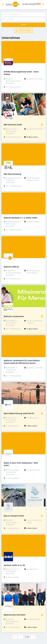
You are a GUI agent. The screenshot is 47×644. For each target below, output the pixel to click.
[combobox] (23, 14)
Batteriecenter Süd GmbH (15, 615)
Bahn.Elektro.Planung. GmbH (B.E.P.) (19, 413)
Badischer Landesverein (14, 316)
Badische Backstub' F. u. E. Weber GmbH (20, 218)
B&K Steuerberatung (12, 174)
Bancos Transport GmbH (14, 516)
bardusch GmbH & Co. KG (14, 565)
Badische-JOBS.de (11, 267)
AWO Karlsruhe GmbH (13, 125)
